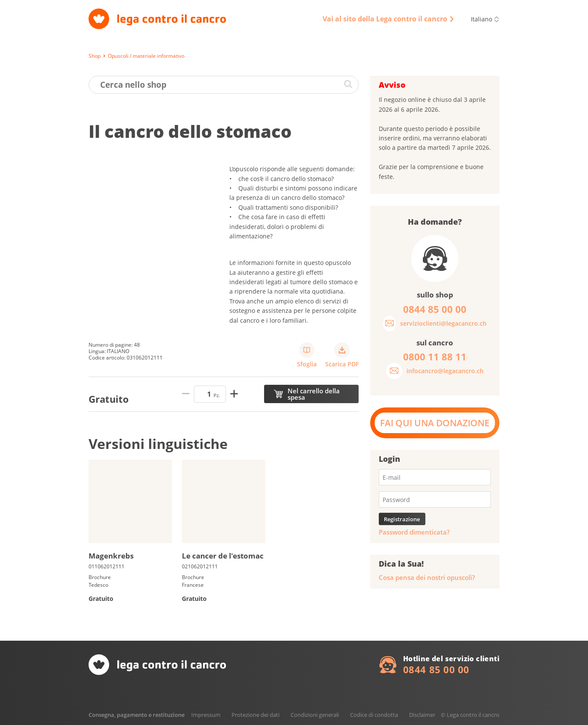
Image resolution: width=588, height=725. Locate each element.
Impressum (206, 715)
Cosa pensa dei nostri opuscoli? (427, 578)
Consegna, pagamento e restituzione (137, 715)
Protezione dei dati (255, 715)
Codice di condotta (374, 715)
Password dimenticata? (414, 532)
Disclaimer (422, 715)
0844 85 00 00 (436, 669)
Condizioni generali (315, 715)
